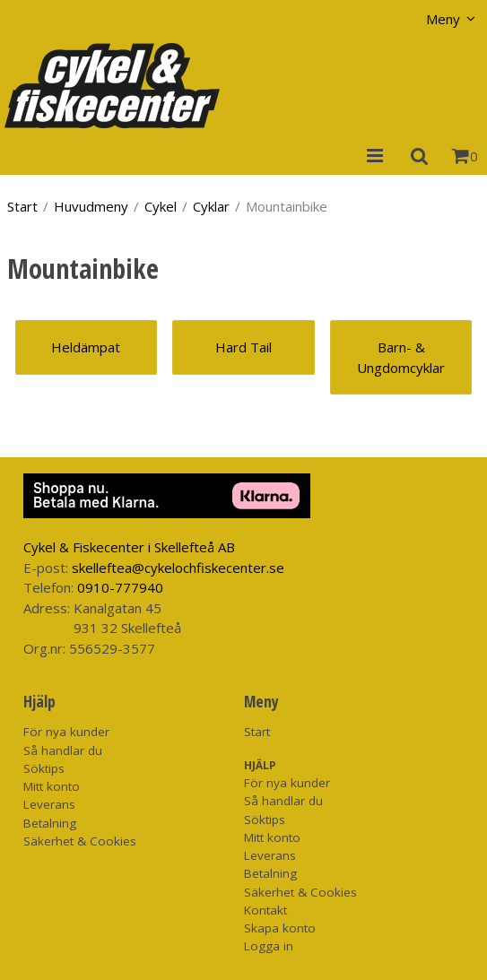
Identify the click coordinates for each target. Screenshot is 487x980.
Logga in (269, 946)
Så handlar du (63, 750)
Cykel (161, 206)
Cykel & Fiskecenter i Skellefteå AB (129, 547)
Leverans (49, 804)
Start (22, 206)
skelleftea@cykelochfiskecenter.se (178, 568)
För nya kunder (66, 732)
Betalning (50, 823)
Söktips (44, 768)
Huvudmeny (91, 206)
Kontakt (265, 910)
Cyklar (211, 206)
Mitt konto (52, 786)
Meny (443, 19)
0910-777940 (120, 587)
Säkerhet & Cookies (80, 841)
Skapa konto (280, 928)
